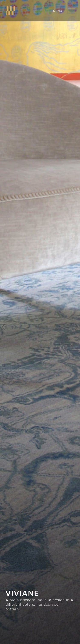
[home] (10, 11)
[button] (71, 11)
